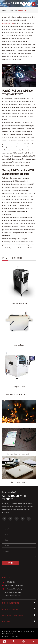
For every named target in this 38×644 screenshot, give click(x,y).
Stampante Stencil (19, 387)
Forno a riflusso (19, 345)
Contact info (7, 577)
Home (4, 10)
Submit (10, 563)
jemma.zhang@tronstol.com (12, 586)
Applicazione (12, 10)
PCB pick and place (8, 23)
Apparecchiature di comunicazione (19, 454)
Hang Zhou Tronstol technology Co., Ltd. (23, 631)
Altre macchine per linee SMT (19, 615)
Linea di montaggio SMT (19, 609)
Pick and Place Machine (19, 303)
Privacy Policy (14, 636)
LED (19, 426)
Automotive (22, 10)
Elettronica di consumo (19, 482)
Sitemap (5, 636)
